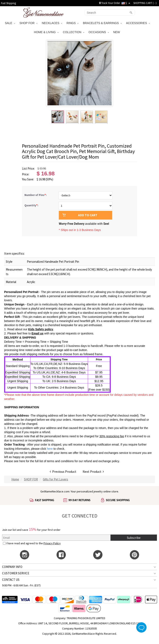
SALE (10, 23)
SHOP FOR (28, 23)
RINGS (72, 23)
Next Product (93, 471)
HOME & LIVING (46, 32)
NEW (117, 32)
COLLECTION (74, 32)
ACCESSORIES (138, 23)
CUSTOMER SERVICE (16, 573)
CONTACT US (11, 580)
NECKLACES (52, 23)
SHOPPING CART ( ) (145, 3)
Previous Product (63, 471)
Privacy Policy (52, 543)
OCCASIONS (99, 32)
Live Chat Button (141, 627)
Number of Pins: (36, 195)
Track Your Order (110, 3)
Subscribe (134, 538)
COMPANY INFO (12, 567)
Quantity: (31, 205)
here (22, 461)
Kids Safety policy (41, 329)
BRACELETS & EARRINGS (102, 23)
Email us (37, 333)
